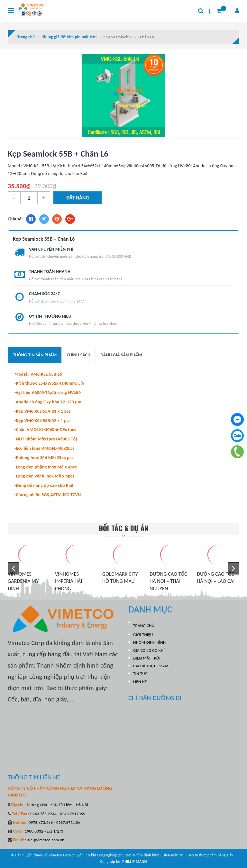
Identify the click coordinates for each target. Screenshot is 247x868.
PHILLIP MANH (135, 862)
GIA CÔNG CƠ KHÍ (149, 650)
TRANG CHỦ (144, 626)
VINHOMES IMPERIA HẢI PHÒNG (69, 581)
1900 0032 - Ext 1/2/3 (44, 831)
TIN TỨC (140, 674)
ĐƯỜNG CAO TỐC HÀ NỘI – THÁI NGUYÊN (168, 581)
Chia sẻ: (15, 219)
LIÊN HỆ (140, 682)
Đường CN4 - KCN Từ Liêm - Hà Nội (57, 805)
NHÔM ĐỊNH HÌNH (149, 642)
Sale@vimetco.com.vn (45, 840)
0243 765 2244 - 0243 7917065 (57, 814)
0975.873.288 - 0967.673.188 (54, 822)
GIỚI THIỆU (143, 635)
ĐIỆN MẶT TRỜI (147, 658)
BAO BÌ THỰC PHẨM (151, 666)
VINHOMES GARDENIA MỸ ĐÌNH (23, 581)
